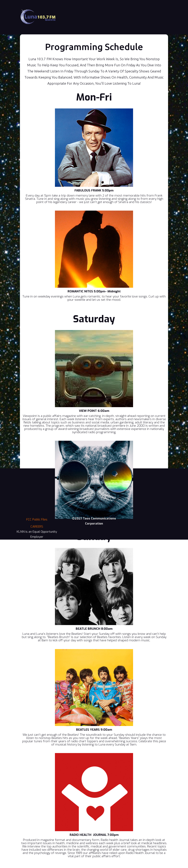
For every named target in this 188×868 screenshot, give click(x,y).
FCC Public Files (37, 519)
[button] (162, 6)
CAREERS (37, 527)
